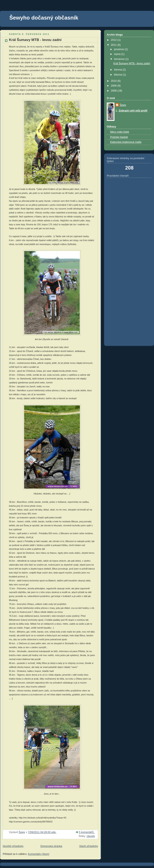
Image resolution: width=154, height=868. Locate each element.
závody (91, 836)
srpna (118, 54)
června (118, 70)
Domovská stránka (51, 846)
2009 (114, 86)
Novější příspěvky (13, 846)
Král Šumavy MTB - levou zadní (35, 40)
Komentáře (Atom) (39, 854)
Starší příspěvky (89, 846)
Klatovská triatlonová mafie (126, 142)
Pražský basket (119, 137)
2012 (114, 40)
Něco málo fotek (120, 132)
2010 (114, 81)
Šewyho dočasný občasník (44, 18)
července (120, 59)
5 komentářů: (87, 832)
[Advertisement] (123, 277)
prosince (119, 49)
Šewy (123, 105)
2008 (114, 91)
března (118, 75)
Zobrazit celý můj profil (133, 111)
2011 (114, 45)
